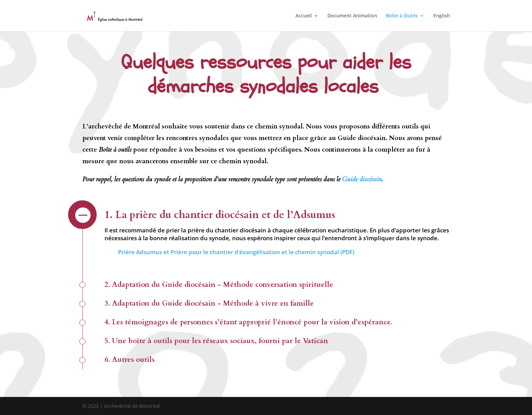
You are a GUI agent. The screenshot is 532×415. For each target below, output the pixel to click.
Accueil (304, 16)
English (442, 16)
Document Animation (352, 16)
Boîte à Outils (402, 16)
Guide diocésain (362, 179)
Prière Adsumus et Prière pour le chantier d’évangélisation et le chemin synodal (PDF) (236, 252)
